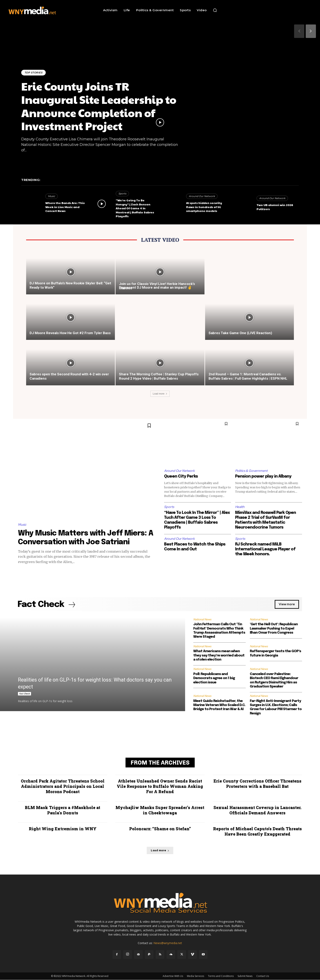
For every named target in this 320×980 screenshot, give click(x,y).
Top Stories (34, 73)
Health (240, 507)
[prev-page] (299, 31)
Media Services (196, 976)
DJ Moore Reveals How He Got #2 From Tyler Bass (70, 333)
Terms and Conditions (221, 976)
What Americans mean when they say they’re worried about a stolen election (219, 656)
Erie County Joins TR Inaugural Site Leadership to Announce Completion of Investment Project (99, 106)
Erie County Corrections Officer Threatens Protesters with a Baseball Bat (257, 784)
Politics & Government (251, 471)
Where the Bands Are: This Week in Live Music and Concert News (65, 207)
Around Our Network (202, 196)
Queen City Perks (181, 476)
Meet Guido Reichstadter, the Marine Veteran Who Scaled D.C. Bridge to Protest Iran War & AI (219, 705)
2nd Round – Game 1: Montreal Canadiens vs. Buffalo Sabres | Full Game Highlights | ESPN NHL (248, 376)
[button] (215, 10)
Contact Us (263, 976)
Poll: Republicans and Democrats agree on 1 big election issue (214, 678)
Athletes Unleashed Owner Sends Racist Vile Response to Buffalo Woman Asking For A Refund (160, 786)
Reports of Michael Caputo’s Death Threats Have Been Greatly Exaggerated (257, 831)
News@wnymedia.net (168, 943)
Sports (122, 193)
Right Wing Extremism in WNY (63, 829)
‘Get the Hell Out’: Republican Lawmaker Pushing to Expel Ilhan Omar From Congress (274, 629)
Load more (160, 394)
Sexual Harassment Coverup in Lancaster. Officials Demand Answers (257, 810)
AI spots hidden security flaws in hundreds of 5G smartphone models (204, 207)
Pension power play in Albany (263, 476)
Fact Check (24, 694)
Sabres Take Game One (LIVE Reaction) (240, 333)
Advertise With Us (173, 976)
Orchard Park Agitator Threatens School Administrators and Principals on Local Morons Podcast (63, 786)
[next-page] (311, 31)
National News (202, 620)
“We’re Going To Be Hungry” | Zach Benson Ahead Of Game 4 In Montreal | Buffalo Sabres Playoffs (135, 208)
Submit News (245, 976)
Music (52, 196)
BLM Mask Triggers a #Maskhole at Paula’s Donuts (63, 810)
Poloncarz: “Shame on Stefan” (160, 829)
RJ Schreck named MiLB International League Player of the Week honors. (266, 549)
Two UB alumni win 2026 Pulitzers (275, 207)
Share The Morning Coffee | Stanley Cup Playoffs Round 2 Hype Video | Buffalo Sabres (159, 376)
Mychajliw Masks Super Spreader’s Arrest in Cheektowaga (160, 810)
